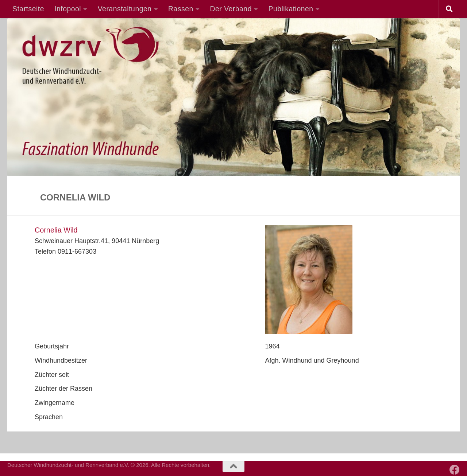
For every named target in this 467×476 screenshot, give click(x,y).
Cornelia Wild (56, 230)
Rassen (181, 9)
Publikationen (291, 9)
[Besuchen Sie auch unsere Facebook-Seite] (455, 470)
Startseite (28, 9)
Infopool (68, 9)
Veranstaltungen (125, 9)
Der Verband (231, 9)
